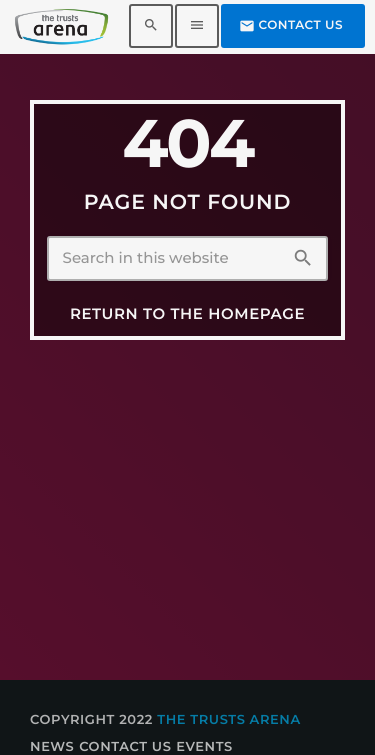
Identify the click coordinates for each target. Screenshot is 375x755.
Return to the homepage (187, 313)
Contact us (291, 26)
